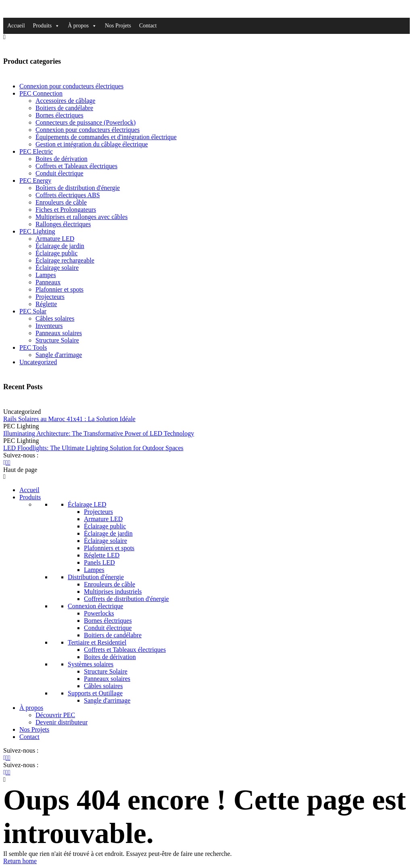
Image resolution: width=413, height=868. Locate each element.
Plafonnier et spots (59, 289)
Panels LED (99, 562)
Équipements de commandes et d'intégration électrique (106, 137)
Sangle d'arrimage (59, 355)
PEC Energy (35, 180)
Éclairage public (56, 253)
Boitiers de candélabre (64, 108)
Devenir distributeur (62, 722)
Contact (148, 26)
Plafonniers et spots (109, 548)
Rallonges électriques (63, 224)
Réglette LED (102, 555)
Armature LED (55, 239)
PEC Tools (33, 347)
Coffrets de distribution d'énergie (126, 599)
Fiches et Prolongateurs (66, 210)
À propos (82, 26)
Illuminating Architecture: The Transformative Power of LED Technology (99, 433)
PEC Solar (33, 311)
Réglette (46, 304)
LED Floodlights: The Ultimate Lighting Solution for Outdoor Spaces (93, 448)
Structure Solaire (57, 340)
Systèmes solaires (91, 664)
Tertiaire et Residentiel (97, 642)
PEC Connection (41, 93)
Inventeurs (49, 326)
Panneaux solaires (59, 333)
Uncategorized (38, 362)
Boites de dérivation (62, 159)
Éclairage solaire (57, 268)
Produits (47, 26)
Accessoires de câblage (65, 101)
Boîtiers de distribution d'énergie (78, 188)
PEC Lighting (37, 231)
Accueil (16, 26)
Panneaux (48, 282)
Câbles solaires (55, 318)
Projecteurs (50, 297)
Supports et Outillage (95, 693)
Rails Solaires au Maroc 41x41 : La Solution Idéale (69, 419)
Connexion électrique (95, 606)
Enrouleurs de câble (61, 202)
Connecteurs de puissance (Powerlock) (86, 122)
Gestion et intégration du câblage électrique (92, 144)
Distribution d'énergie (96, 577)
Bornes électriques (59, 115)
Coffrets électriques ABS (68, 195)
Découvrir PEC (55, 715)
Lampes (46, 275)
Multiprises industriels (113, 592)
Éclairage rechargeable (65, 260)
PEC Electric (36, 151)
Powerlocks (99, 613)
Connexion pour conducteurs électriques (71, 86)
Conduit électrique (59, 173)
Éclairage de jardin (60, 246)
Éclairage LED (87, 504)
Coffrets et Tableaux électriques (76, 166)
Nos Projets (118, 26)
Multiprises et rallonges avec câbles (81, 217)
